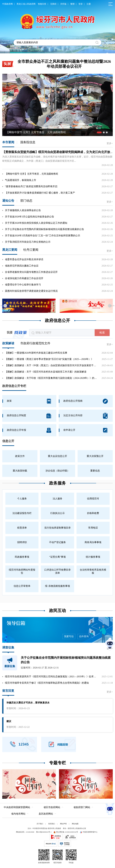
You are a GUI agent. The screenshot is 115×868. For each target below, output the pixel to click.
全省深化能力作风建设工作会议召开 (24, 278)
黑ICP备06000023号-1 (44, 832)
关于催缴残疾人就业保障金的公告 (23, 210)
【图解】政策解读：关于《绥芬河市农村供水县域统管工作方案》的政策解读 (46, 372)
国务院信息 (28, 142)
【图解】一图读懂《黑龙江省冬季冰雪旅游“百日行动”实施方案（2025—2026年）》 (49, 359)
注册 (89, 4)
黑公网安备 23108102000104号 (66, 832)
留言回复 (8, 691)
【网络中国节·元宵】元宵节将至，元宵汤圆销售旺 (32, 174)
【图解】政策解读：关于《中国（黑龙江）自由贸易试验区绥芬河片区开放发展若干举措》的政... (51, 365)
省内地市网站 (18, 813)
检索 (102, 333)
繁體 (72, 4)
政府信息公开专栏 (14, 386)
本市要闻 (8, 142)
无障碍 (53, 4)
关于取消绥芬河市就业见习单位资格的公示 (28, 242)
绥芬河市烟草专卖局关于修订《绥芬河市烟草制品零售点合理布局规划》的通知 (47, 683)
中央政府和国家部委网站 (17, 807)
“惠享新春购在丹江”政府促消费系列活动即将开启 (31, 186)
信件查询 (83, 636)
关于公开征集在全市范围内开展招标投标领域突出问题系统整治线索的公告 (44, 229)
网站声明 (63, 823)
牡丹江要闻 (31, 250)
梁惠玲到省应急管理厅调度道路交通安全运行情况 (31, 291)
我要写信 (68, 636)
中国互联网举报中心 (89, 832)
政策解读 (8, 343)
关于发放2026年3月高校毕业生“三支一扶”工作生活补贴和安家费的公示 (43, 236)
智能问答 (42, 4)
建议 (9, 721)
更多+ (110, 143)
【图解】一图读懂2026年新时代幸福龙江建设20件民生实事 (36, 353)
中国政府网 (7, 4)
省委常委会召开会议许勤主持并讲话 (24, 259)
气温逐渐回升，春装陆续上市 (21, 180)
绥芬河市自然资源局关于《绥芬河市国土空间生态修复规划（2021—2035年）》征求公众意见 (51, 676)
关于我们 (40, 823)
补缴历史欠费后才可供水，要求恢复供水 (28, 703)
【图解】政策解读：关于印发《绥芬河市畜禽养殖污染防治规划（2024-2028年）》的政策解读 (51, 378)
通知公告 (8, 201)
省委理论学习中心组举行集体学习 (23, 285)
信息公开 (8, 441)
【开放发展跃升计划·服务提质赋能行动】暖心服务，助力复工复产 (40, 193)
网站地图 (75, 823)
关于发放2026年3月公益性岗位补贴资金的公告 (29, 217)
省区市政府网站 (52, 807)
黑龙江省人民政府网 (26, 4)
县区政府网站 (46, 813)
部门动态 (26, 201)
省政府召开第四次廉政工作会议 (22, 266)
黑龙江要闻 (10, 250)
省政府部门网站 (82, 807)
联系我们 (52, 823)
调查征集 (8, 647)
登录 (81, 4)
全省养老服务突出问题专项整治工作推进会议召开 (31, 272)
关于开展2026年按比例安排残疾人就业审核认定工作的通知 (36, 223)
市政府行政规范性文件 (35, 343)
